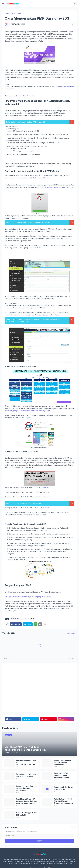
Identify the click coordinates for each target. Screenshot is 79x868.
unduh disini (46, 487)
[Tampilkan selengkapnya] (45, 624)
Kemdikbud (25, 619)
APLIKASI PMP (16, 13)
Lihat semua (71, 633)
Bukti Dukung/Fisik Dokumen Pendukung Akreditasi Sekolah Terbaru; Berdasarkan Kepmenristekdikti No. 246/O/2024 (63, 775)
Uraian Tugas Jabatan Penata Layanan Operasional (63, 762)
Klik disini (46, 492)
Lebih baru (7, 658)
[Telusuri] (75, 4)
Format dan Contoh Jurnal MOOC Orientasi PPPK (26, 775)
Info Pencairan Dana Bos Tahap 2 (29, 503)
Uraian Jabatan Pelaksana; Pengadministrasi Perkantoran (27, 788)
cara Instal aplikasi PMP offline (24, 96)
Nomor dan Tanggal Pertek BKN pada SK (26, 814)
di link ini (46, 508)
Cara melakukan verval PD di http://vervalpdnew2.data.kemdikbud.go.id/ (26, 762)
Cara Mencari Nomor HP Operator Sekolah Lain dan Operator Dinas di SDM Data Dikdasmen (26, 801)
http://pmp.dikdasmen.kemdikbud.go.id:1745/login (55, 187)
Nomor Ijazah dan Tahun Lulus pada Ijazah (64, 788)
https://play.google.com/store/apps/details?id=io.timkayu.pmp (27, 411)
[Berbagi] (73, 24)
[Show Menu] (3, 4)
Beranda (7, 13)
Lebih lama (72, 658)
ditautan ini (47, 497)
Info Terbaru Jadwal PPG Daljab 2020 (31, 122)
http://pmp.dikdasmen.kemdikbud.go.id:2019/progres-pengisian (28, 597)
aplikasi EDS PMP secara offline (35, 178)
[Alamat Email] (39, 836)
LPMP (32, 619)
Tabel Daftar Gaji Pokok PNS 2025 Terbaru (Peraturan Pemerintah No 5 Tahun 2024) (64, 801)
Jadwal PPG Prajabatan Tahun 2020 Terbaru (34, 222)
